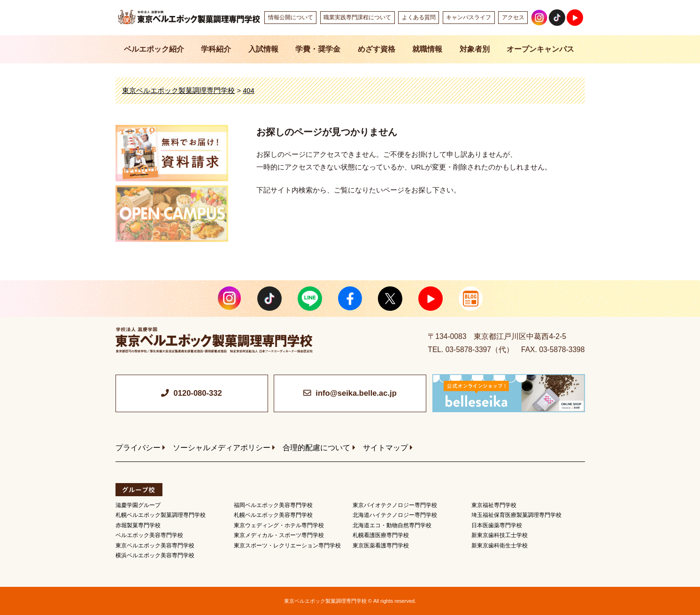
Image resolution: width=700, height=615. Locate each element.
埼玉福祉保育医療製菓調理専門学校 (516, 515)
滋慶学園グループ (138, 505)
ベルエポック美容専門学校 (149, 535)
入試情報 (263, 49)
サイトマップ (385, 448)
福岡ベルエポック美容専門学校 (273, 505)
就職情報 (427, 49)
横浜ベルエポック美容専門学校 (155, 555)
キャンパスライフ (469, 17)
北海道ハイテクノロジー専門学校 (395, 515)
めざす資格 (377, 49)
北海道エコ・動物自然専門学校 (392, 525)
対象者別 (475, 49)
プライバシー (138, 448)
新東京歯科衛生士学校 (500, 546)
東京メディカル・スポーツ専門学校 (279, 535)
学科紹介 (216, 49)
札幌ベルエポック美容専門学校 (273, 515)
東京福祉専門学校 (494, 505)
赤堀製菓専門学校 (138, 525)
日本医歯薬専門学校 (497, 525)
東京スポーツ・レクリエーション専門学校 (287, 546)
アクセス (513, 17)
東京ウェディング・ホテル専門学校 (279, 525)
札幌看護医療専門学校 (381, 535)
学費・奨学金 (318, 49)
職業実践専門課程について (357, 17)
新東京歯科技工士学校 (500, 535)
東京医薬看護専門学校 (381, 546)
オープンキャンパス (540, 49)
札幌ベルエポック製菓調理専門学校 (161, 515)
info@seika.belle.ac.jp (356, 393)
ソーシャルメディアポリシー (222, 448)
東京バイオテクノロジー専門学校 (395, 505)
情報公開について (291, 17)
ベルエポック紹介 (154, 49)
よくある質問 (419, 17)
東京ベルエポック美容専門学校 (155, 546)
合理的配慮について (316, 448)
